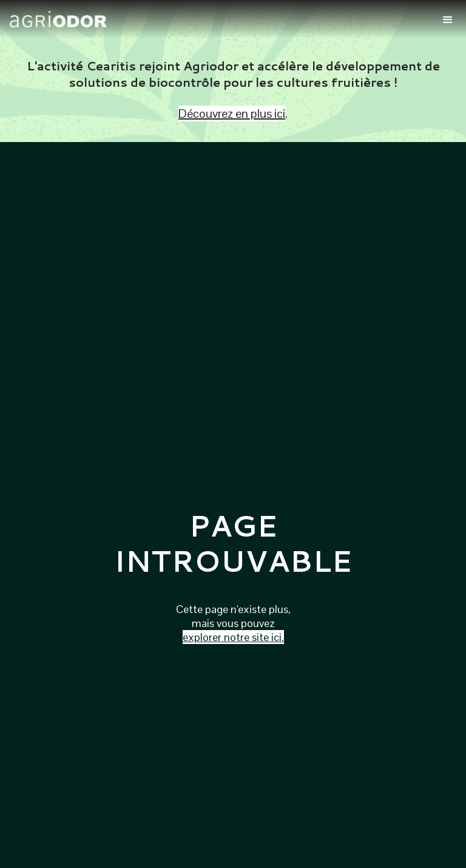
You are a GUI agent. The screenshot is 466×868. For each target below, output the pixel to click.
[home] (220, 19)
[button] (448, 19)
